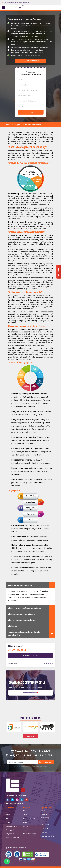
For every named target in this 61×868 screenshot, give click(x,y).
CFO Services (45, 825)
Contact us (58, 272)
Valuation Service (46, 811)
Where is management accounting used (22, 620)
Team (25, 815)
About (8, 815)
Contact (9, 822)
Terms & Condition (12, 838)
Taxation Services (46, 840)
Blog (8, 818)
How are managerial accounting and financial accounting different (24, 634)
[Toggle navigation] (58, 2)
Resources (27, 822)
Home (9, 125)
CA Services (45, 828)
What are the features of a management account (26, 608)
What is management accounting (20, 585)
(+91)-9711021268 (18, 755)
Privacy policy (11, 830)
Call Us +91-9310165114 (31, 61)
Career (26, 826)
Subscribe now (46, 762)
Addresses (27, 830)
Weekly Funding (11, 826)
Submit (30, 112)
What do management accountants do (22, 614)
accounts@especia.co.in (10, 2)
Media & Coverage (30, 834)
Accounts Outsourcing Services (45, 818)
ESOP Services (45, 832)
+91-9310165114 (24, 2)
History (26, 811)
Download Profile (30, 693)
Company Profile (29, 818)
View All (30, 736)
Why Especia (13, 626)
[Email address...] (22, 762)
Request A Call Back (31, 656)
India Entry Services (47, 836)
